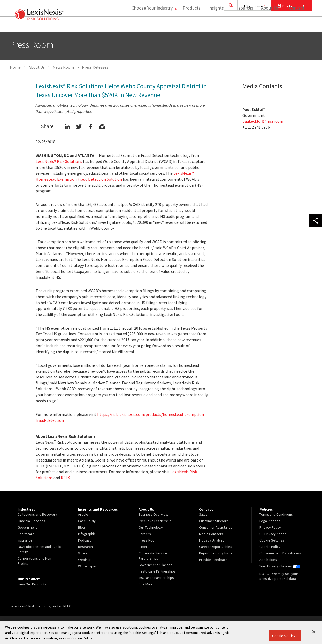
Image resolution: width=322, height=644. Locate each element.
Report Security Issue (216, 553)
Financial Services (31, 521)
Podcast (85, 540)
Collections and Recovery (37, 514)
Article (83, 514)
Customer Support (213, 521)
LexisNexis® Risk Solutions (59, 161)
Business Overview (153, 514)
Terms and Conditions (276, 514)
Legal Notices (270, 521)
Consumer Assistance (216, 527)
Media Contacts (211, 534)
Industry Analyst (211, 540)
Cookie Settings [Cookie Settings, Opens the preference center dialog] (285, 636)
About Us (268, 25)
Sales (203, 514)
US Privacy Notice (273, 534)
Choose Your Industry (149, 25)
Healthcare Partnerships (157, 571)
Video (82, 553)
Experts (144, 547)
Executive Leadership (155, 521)
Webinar (84, 560)
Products (190, 25)
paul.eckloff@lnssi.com (263, 121)
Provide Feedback (213, 560)
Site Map (145, 584)
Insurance (25, 540)
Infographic (87, 534)
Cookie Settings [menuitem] (272, 540)
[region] (161, 632)
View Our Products (32, 584)
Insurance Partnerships (156, 578)
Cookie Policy (270, 547)
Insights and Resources (229, 25)
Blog (82, 527)
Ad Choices (268, 560)
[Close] (314, 632)
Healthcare (26, 534)
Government (27, 527)
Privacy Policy (270, 527)
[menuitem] (190, 25)
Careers (145, 534)
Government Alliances (155, 565)
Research (85, 547)
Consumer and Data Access (281, 553)
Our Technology (151, 527)
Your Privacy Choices (280, 566)
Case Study (87, 521)
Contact (297, 25)
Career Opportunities (216, 547)
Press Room (148, 540)
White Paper (87, 566)
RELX (65, 478)
